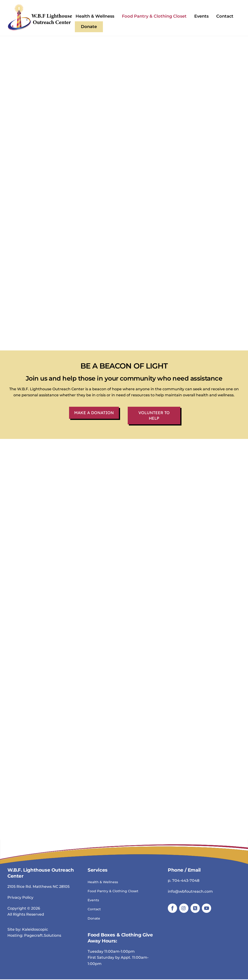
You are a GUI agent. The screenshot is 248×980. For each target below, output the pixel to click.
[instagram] (184, 908)
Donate (89, 27)
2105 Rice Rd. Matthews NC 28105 (38, 887)
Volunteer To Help (154, 416)
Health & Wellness (95, 16)
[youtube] (207, 908)
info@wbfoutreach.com (190, 892)
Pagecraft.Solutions (43, 936)
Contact (225, 16)
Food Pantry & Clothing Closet (154, 16)
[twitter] (195, 908)
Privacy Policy (20, 898)
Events (201, 16)
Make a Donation (94, 413)
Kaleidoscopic (35, 930)
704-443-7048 (186, 881)
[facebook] (172, 908)
